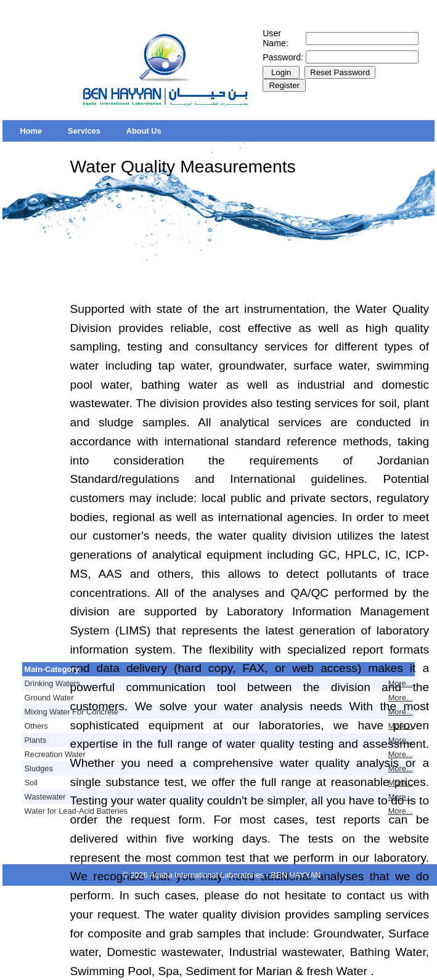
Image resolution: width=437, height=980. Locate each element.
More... (401, 683)
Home (31, 131)
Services (84, 131)
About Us (144, 131)
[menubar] (91, 131)
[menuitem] (31, 131)
